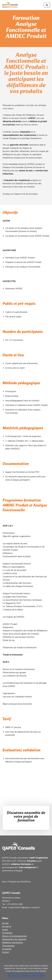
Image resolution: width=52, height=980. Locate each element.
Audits (5, 930)
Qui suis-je (7, 926)
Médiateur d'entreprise (12, 943)
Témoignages (8, 946)
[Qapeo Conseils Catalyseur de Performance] (10, 5)
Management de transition (14, 939)
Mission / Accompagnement (15, 936)
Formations (7, 933)
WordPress (26, 882)
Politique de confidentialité (31, 975)
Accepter (13, 975)
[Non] (49, 971)
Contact (6, 952)
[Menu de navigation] (47, 5)
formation (13, 164)
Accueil (5, 923)
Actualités (7, 949)
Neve (4, 882)
